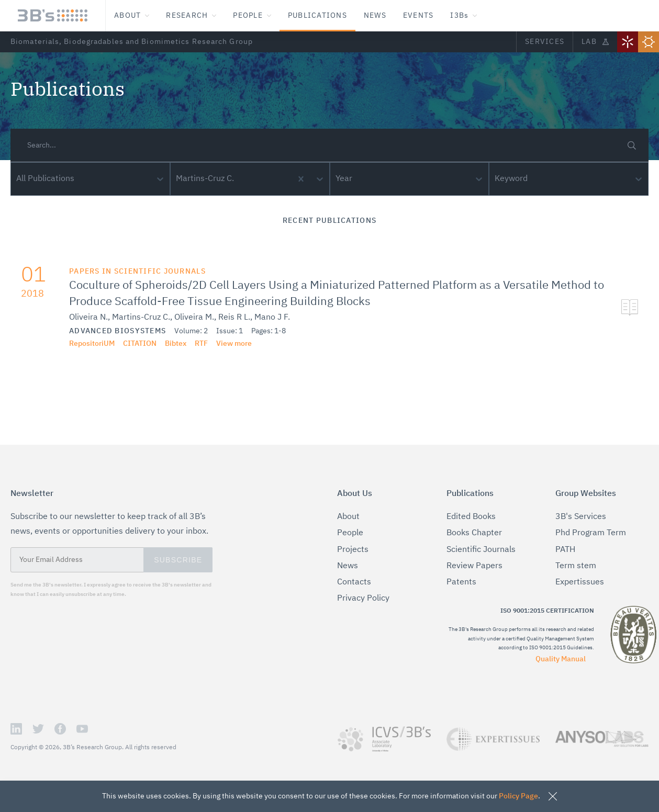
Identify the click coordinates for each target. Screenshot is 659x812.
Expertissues (577, 583)
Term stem (573, 566)
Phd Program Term (587, 533)
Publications (322, 15)
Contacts (352, 583)
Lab (594, 42)
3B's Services (578, 517)
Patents (459, 583)
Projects (351, 550)
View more (223, 343)
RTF (192, 343)
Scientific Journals (478, 550)
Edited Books (469, 517)
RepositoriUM (86, 343)
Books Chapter (472, 533)
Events (425, 15)
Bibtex (167, 343)
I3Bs (470, 15)
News (381, 15)
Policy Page (498, 796)
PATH (566, 550)
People (256, 15)
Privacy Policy (362, 599)
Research (193, 15)
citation (132, 343)
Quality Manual (563, 650)
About (132, 15)
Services (543, 42)
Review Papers (472, 566)
